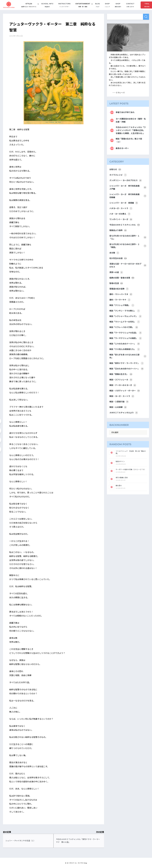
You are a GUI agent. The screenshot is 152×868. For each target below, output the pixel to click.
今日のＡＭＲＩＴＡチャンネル (125, 225)
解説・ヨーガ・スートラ (122, 396)
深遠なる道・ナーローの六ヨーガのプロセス (128, 265)
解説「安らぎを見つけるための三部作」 (128, 356)
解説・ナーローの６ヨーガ (123, 385)
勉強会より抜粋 (118, 230)
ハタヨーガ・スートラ (121, 208)
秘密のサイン (120, 462)
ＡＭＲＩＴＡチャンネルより (124, 413)
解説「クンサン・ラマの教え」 (125, 311)
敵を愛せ (119, 486)
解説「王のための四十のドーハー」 (127, 369)
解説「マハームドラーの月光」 (125, 322)
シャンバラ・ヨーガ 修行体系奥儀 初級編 (128, 196)
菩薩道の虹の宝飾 (119, 289)
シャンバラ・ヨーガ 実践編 (124, 203)
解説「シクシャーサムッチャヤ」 (126, 316)
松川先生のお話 (118, 258)
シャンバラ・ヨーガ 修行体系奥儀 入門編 (128, 187)
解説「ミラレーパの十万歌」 (124, 327)
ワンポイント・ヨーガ (121, 219)
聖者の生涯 (116, 283)
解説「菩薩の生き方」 (121, 374)
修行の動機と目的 (122, 478)
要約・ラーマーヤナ (120, 300)
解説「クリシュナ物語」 (122, 305)
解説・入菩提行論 (119, 402)
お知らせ (115, 169)
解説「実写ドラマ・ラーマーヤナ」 (127, 363)
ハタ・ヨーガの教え (120, 214)
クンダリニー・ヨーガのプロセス (126, 180)
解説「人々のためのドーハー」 (125, 344)
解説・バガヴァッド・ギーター (125, 391)
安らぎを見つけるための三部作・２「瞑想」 (128, 246)
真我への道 (116, 272)
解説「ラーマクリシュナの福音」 (126, 338)
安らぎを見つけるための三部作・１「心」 (128, 237)
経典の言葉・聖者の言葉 (122, 278)
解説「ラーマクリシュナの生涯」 (126, 333)
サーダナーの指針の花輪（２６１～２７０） (131, 470)
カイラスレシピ (118, 175)
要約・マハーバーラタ (121, 294)
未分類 (114, 253)
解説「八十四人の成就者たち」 (125, 349)
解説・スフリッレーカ (121, 380)
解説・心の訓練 (118, 407)
